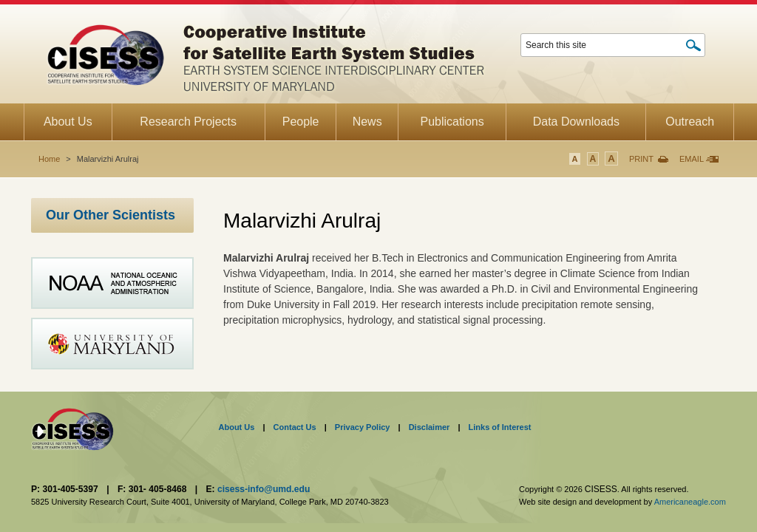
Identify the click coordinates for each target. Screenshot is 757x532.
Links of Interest (500, 427)
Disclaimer (430, 427)
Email (692, 159)
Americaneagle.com (690, 502)
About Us (237, 427)
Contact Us (295, 427)
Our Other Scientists (111, 215)
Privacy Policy (363, 427)
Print (641, 159)
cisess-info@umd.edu (264, 489)
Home (49, 159)
